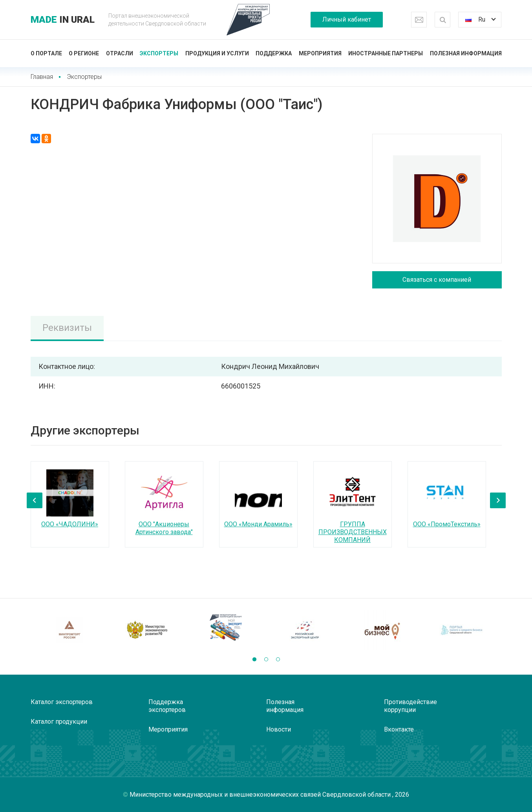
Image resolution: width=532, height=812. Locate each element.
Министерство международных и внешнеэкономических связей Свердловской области (261, 795)
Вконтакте (399, 729)
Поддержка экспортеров (167, 706)
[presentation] (35, 500)
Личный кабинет (347, 19)
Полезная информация (466, 53)
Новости (279, 729)
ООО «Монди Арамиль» (258, 524)
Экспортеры (159, 53)
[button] (254, 659)
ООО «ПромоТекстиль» (447, 524)
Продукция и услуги (217, 53)
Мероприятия (320, 53)
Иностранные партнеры (386, 53)
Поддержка (274, 53)
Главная (42, 77)
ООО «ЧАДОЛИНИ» (70, 524)
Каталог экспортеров (62, 702)
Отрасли (120, 53)
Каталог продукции (59, 722)
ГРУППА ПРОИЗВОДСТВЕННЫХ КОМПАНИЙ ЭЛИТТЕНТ (353, 536)
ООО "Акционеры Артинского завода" (164, 528)
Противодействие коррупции (410, 706)
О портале (46, 53)
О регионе (84, 53)
